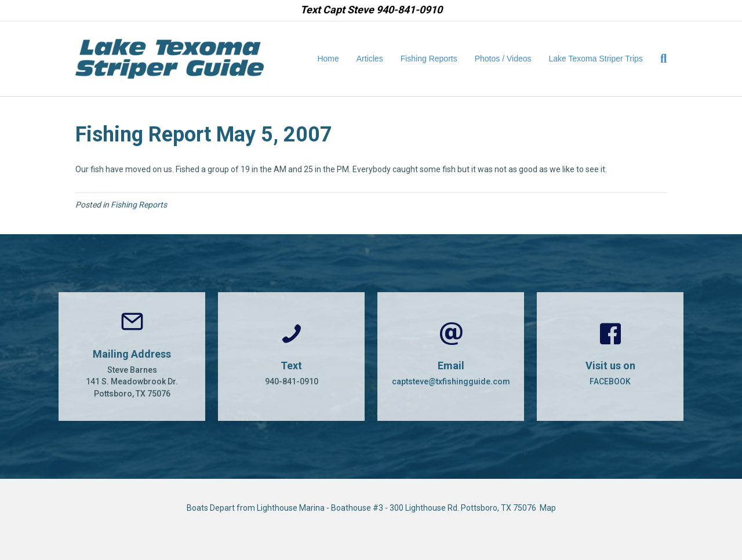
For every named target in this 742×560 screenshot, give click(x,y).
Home (328, 59)
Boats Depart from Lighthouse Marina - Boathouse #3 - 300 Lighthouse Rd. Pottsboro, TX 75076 (363, 508)
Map (548, 508)
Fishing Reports (429, 59)
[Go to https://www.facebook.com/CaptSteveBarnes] (610, 357)
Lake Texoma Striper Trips (596, 59)
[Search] (659, 59)
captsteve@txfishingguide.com (451, 381)
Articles (370, 59)
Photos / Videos (503, 59)
